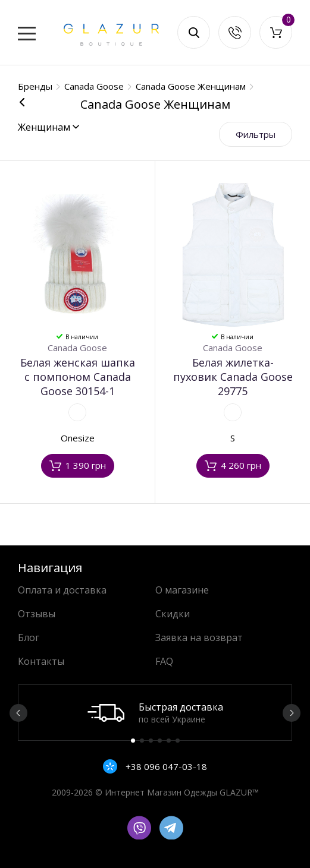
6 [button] (178, 741)
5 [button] (169, 741)
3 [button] (151, 741)
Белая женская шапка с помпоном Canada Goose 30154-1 (78, 377)
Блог (29, 637)
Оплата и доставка (62, 590)
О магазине (182, 590)
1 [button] (133, 741)
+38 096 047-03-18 (165, 766)
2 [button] (142, 741)
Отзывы (37, 614)
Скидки (173, 614)
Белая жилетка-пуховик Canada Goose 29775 (233, 377)
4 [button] (160, 741)
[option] (155, 713)
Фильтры (256, 134)
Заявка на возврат (199, 637)
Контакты (41, 661)
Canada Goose (77, 348)
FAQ (164, 661)
